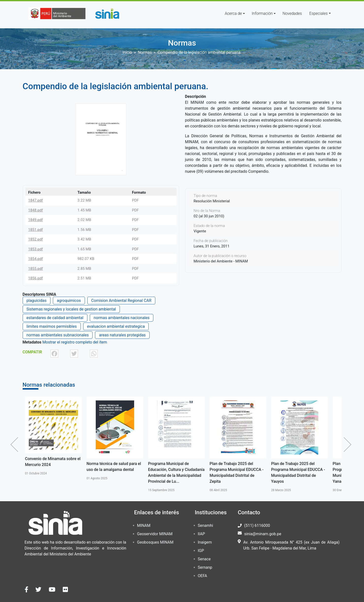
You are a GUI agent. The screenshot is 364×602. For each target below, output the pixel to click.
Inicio (127, 52)
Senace (204, 559)
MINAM (144, 525)
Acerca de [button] (233, 13)
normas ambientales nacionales (122, 318)
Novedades (292, 13)
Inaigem (205, 542)
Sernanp (205, 567)
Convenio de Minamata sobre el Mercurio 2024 (53, 462)
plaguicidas (37, 301)
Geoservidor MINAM (155, 534)
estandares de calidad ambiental (55, 318)
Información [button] (262, 13)
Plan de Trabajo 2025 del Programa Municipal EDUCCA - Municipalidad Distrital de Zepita (237, 473)
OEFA (203, 576)
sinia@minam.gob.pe (263, 534)
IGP (201, 551)
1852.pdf (36, 239)
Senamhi (206, 525)
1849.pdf (36, 220)
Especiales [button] (319, 13)
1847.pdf (36, 200)
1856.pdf (36, 278)
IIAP (201, 534)
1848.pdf (36, 210)
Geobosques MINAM (155, 542)
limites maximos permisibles (52, 326)
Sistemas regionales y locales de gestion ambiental (71, 309)
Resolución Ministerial (212, 201)
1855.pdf (36, 269)
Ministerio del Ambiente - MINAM (221, 261)
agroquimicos (69, 301)
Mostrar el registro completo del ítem (75, 342)
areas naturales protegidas (122, 335)
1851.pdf (36, 230)
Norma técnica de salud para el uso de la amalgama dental (114, 467)
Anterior (16, 445)
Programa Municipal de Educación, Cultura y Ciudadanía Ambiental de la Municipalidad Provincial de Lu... (176, 473)
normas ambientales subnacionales (58, 335)
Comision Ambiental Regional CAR (121, 301)
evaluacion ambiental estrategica (116, 326)
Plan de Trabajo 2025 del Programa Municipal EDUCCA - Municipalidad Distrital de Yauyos (298, 473)
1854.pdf (36, 259)
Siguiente (349, 445)
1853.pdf (36, 249)
